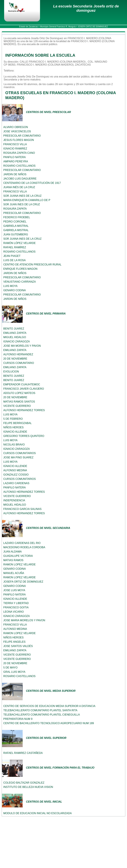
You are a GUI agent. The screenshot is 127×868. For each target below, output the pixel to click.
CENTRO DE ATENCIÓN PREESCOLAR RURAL (32, 265)
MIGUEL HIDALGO (15, 337)
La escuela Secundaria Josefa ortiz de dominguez (86, 8)
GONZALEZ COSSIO (16, 475)
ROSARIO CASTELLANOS (19, 166)
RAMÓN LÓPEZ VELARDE (20, 243)
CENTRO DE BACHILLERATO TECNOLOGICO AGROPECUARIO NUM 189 (49, 723)
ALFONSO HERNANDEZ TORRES (24, 410)
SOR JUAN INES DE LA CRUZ (22, 204)
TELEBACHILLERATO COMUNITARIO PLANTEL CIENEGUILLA (42, 715)
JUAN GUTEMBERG (16, 234)
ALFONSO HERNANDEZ (18, 354)
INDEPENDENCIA (14, 500)
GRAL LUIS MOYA (14, 672)
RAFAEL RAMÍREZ (15, 247)
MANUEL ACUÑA (14, 573)
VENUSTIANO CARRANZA (20, 282)
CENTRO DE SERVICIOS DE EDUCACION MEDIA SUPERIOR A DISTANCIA (49, 706)
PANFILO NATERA (14, 157)
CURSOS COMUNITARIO (19, 363)
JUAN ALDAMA (12, 552)
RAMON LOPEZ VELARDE (20, 564)
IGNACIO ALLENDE (15, 432)
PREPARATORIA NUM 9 (18, 719)
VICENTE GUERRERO (17, 406)
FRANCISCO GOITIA (16, 607)
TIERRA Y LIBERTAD (16, 603)
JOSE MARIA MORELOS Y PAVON (24, 620)
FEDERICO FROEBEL (17, 217)
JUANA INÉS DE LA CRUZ (19, 187)
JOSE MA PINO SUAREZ (18, 457)
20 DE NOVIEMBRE (15, 359)
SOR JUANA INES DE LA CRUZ (22, 196)
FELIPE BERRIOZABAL (18, 423)
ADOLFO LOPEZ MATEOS (19, 393)
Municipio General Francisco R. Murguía (58, 27)
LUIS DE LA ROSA (14, 260)
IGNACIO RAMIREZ (15, 149)
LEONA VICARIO (14, 612)
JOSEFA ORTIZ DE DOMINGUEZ (23, 582)
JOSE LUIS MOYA (14, 590)
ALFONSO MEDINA (15, 470)
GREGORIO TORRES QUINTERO (24, 436)
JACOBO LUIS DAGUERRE (20, 179)
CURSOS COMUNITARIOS (20, 453)
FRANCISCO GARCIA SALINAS (22, 509)
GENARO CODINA (15, 290)
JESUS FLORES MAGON (19, 140)
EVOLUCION (11, 372)
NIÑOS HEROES (13, 427)
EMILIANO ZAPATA (15, 333)
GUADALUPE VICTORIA (18, 556)
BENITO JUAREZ (14, 329)
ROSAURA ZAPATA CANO (19, 153)
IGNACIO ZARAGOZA (17, 342)
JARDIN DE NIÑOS (15, 174)
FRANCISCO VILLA (15, 144)
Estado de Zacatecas (29, 27)
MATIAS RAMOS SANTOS (19, 402)
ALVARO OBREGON (16, 127)
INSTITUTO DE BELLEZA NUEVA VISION (28, 787)
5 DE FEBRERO (13, 419)
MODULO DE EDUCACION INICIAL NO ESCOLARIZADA (38, 813)
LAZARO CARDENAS (16, 483)
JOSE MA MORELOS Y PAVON (22, 346)
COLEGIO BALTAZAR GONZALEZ (24, 783)
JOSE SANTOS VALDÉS (18, 646)
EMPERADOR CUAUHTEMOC (22, 384)
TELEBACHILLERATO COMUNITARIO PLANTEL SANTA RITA (40, 710)
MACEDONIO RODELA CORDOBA (24, 547)
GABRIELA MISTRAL (16, 226)
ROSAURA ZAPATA (15, 209)
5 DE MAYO (10, 668)
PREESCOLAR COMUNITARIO (22, 136)
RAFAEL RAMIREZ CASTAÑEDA (23, 753)
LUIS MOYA (10, 286)
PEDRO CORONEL (15, 222)
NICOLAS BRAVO (14, 445)
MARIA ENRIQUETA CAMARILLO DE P (27, 200)
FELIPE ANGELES (14, 642)
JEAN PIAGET (12, 256)
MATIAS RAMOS (13, 560)
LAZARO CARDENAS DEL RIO (22, 543)
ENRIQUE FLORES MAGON (20, 269)
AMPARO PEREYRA (16, 161)
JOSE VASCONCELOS (17, 131)
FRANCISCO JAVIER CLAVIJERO (24, 389)
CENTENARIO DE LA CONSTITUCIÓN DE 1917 (32, 183)
